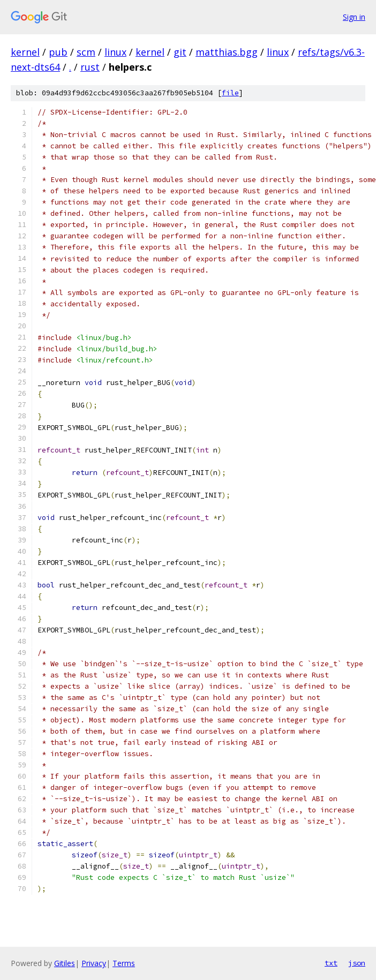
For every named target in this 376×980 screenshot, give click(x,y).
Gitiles (65, 963)
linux (115, 52)
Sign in (354, 17)
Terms (124, 963)
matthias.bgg (227, 52)
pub (58, 52)
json (357, 963)
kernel (25, 52)
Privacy (94, 963)
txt (331, 963)
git (180, 52)
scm (86, 52)
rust (90, 67)
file (230, 93)
